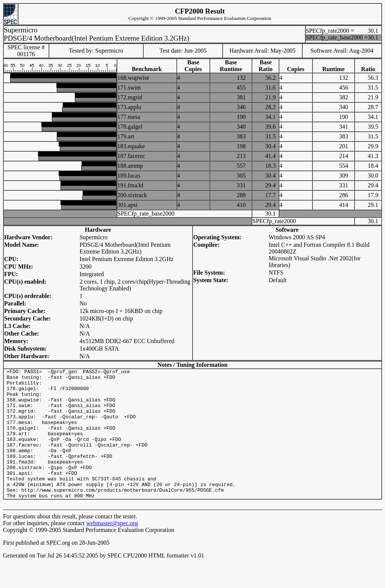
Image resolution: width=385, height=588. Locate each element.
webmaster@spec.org (112, 549)
